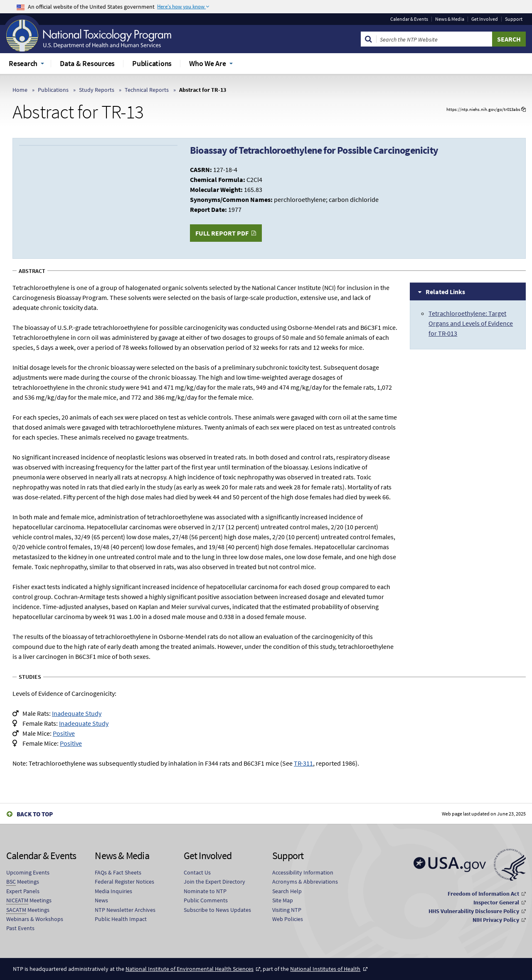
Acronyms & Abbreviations (305, 882)
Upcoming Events (28, 872)
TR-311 (303, 763)
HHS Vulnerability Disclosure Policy (474, 911)
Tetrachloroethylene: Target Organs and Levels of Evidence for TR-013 (471, 323)
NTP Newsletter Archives (125, 910)
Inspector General (496, 902)
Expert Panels (23, 891)
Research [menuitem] (23, 63)
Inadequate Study (77, 713)
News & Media (450, 19)
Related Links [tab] (445, 292)
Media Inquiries (113, 891)
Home (20, 90)
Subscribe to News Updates (217, 910)
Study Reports (97, 90)
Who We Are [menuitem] (208, 63)
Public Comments (206, 900)
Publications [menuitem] (152, 63)
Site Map (283, 900)
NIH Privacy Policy (496, 920)
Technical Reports (147, 90)
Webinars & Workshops (35, 919)
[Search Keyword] (434, 39)
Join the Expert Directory (214, 882)
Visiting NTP (287, 910)
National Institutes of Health (325, 969)
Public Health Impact (121, 919)
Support (514, 19)
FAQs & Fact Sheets (118, 872)
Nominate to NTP (205, 891)
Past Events (20, 928)
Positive (64, 733)
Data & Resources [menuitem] (87, 63)
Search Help (287, 891)
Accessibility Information (303, 872)
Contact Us (197, 872)
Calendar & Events (409, 19)
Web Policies (288, 919)
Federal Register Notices (124, 882)
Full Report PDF (222, 233)
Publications (53, 90)
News (101, 900)
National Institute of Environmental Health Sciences (190, 969)
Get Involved (485, 19)
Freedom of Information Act (483, 894)
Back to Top (35, 814)
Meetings (23, 882)
